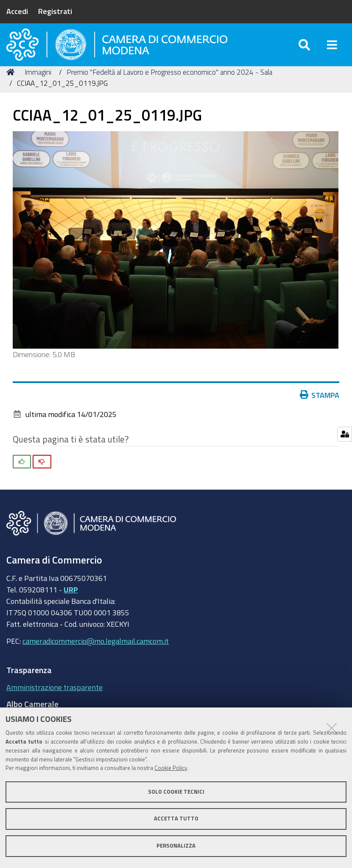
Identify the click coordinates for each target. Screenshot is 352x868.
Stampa (320, 409)
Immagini (38, 86)
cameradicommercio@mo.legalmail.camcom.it (96, 655)
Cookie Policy (171, 768)
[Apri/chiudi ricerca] (304, 51)
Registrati (55, 11)
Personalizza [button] (176, 846)
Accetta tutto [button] (176, 819)
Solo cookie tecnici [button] (176, 792)
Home (12, 86)
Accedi (17, 11)
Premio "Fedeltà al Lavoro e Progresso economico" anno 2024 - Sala (169, 86)
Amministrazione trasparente (54, 701)
